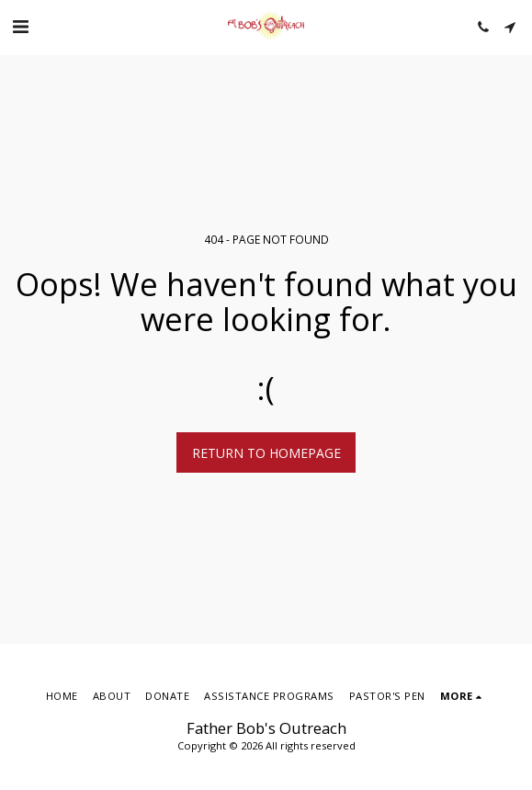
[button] (20, 26)
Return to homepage (266, 453)
